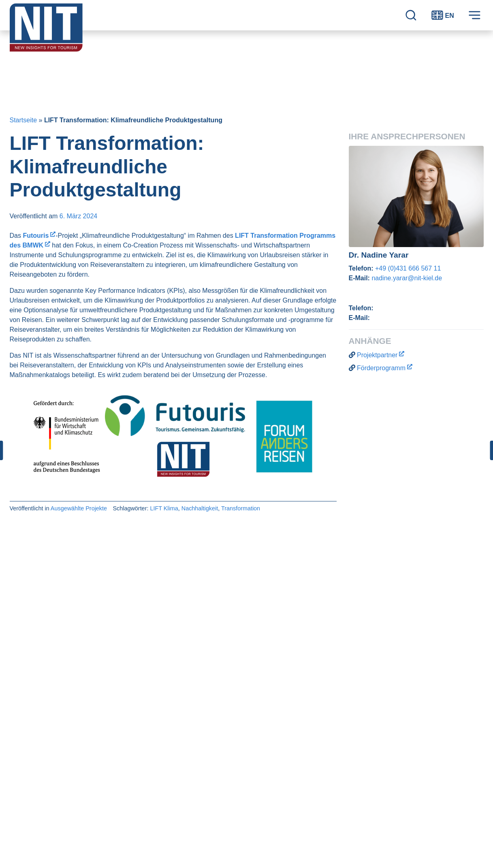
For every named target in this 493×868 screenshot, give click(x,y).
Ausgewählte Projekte (79, 508)
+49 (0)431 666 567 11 (408, 268)
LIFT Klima (164, 508)
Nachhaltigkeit (200, 508)
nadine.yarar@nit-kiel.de (407, 278)
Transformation (241, 508)
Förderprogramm (381, 368)
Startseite (23, 120)
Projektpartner (377, 355)
